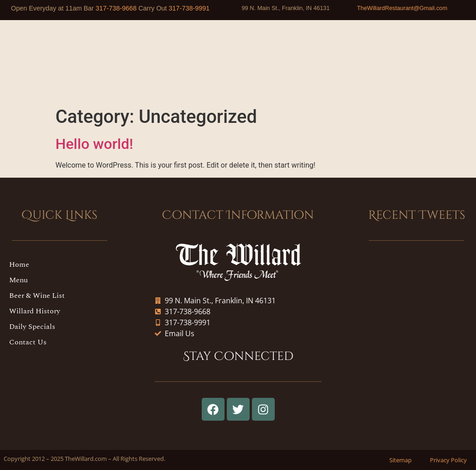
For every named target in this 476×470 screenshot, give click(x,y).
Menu (18, 280)
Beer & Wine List (37, 296)
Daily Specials (32, 327)
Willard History (35, 311)
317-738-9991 (189, 8)
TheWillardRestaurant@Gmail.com (402, 8)
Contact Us (28, 342)
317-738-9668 (116, 8)
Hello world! (94, 144)
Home (19, 264)
